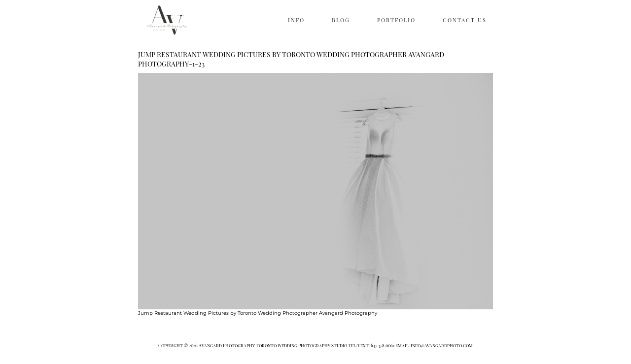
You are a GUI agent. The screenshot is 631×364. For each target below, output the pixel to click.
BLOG (341, 20)
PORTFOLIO (396, 20)
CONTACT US (465, 20)
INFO (296, 20)
